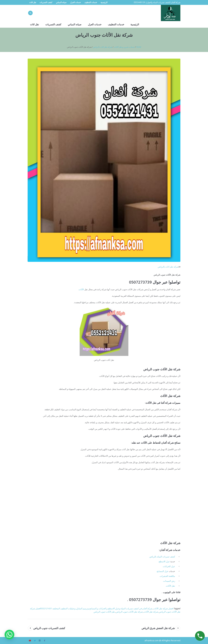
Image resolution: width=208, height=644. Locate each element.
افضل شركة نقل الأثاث (163, 608)
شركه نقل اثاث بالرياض (103, 47)
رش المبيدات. (169, 581)
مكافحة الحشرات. (167, 576)
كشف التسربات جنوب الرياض (49, 628)
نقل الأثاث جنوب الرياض (104, 612)
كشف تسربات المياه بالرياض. (162, 557)
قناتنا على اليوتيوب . (171, 592)
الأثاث (81, 289)
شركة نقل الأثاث (151, 612)
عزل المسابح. (162, 571)
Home (139, 47)
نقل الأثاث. (170, 586)
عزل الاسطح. (164, 561)
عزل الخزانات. (169, 566)
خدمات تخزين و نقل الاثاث (124, 47)
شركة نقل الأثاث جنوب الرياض (129, 612)
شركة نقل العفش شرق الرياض (158, 628)
